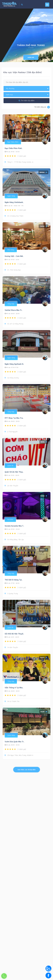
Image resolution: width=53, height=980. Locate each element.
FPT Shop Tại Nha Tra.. (14, 418)
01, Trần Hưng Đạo (13, 270)
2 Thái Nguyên (11, 432)
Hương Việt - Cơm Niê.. (14, 256)
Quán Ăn (10, 466)
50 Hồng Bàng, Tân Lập (14, 540)
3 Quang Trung (11, 594)
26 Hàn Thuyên (11, 486)
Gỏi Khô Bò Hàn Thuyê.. (14, 634)
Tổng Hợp (11, 304)
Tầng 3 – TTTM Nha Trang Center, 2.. (19, 162)
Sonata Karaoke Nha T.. (14, 526)
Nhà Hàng (11, 250)
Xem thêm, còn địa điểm (27, 770)
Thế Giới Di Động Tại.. (14, 580)
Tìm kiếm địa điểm (26, 101)
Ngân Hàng (11, 196)
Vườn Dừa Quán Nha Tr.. (15, 742)
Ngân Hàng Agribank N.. (14, 364)
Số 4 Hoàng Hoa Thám (14, 216)
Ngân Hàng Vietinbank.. (14, 202)
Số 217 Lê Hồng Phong (14, 324)
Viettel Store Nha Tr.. (14, 310)
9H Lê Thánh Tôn (12, 701)
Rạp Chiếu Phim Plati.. (14, 148)
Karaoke (10, 520)
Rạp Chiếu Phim (13, 142)
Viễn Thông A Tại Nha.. (14, 688)
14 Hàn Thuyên (11, 647)
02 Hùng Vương (12, 378)
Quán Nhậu (11, 735)
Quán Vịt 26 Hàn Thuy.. (14, 472)
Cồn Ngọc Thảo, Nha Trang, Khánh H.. (19, 755)
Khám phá (31, 57)
